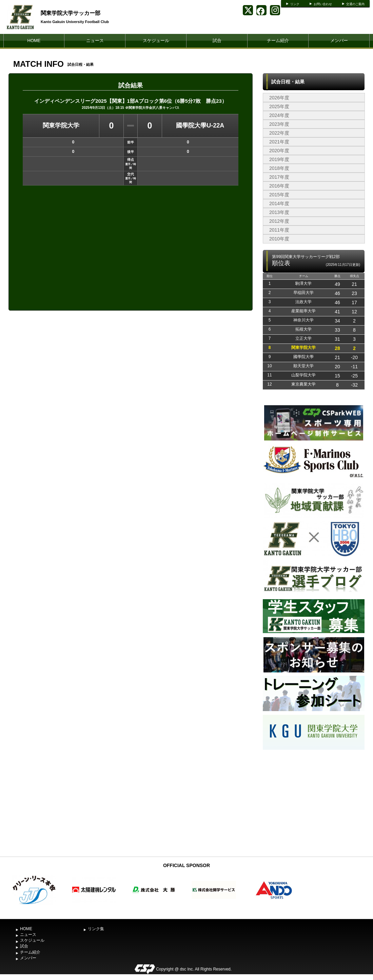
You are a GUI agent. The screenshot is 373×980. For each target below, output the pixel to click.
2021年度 (279, 142)
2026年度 (279, 98)
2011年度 (279, 230)
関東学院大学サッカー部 (71, 13)
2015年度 (279, 195)
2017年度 (279, 177)
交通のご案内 (355, 4)
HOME (34, 41)
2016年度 (279, 186)
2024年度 (279, 115)
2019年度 (279, 159)
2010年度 (279, 239)
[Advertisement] (314, 802)
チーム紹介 (278, 41)
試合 (217, 41)
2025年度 (279, 106)
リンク (295, 4)
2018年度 (279, 168)
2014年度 (279, 203)
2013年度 (279, 212)
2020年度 (279, 151)
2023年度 (279, 124)
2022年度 (279, 133)
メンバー (339, 41)
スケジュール (156, 41)
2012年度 (279, 221)
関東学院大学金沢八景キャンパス (154, 108)
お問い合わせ (323, 4)
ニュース (95, 41)
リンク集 (96, 929)
